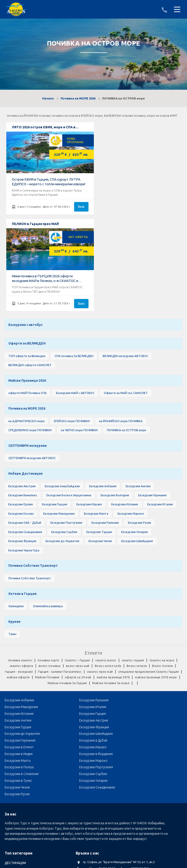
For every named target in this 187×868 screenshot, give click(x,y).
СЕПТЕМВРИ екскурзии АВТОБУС (32, 367)
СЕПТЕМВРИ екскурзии (27, 354)
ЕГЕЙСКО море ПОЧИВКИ (72, 329)
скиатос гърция (134, 576)
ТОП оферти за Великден (27, 261)
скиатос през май (133, 588)
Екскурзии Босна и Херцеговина (69, 406)
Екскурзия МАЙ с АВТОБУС (75, 300)
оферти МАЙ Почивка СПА (27, 300)
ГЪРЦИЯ (11, 770)
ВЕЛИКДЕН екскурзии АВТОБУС (125, 261)
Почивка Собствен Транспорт (33, 479)
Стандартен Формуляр (121, 831)
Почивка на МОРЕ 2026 (78, 98)
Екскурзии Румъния (105, 434)
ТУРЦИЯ (11, 777)
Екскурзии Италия (160, 415)
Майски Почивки (123, 594)
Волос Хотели (163, 582)
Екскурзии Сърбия (64, 444)
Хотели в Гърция (22, 508)
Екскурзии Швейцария (137, 453)
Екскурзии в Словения (81, 668)
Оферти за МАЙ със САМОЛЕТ (126, 300)
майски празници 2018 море (66, 600)
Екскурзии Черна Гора (24, 463)
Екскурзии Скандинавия (25, 444)
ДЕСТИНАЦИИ (15, 750)
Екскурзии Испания (124, 415)
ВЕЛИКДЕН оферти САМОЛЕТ (30, 271)
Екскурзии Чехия (100, 453)
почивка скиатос (19, 576)
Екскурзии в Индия (78, 655)
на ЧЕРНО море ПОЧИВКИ (79, 338)
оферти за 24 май (155, 594)
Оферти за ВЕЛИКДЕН (27, 248)
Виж (78, 207)
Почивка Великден (19, 796)
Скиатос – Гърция (77, 576)
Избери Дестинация (25, 383)
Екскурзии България (115, 406)
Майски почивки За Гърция (114, 600)
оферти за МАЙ (16, 803)
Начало (48, 98)
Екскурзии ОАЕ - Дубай (25, 434)
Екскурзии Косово (21, 425)
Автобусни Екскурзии (21, 816)
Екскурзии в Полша (138, 661)
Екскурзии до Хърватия (62, 453)
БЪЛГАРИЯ (13, 763)
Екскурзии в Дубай (78, 648)
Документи (40, 831)
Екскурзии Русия (139, 434)
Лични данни (63, 831)
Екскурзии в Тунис (18, 675)
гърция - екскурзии (50, 588)
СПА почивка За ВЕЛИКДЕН (74, 261)
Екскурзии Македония (59, 425)
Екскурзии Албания (103, 396)
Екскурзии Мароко (131, 425)
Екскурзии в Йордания (140, 655)
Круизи (14, 537)
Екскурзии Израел (89, 415)
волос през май (78, 582)
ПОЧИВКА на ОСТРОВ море (126, 338)
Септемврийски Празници (25, 809)
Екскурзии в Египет (138, 648)
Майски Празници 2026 (27, 287)
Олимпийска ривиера (48, 521)
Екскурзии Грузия (20, 415)
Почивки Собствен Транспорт (30, 492)
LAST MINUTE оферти (21, 790)
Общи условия (88, 831)
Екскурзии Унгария (134, 444)
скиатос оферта (20, 582)
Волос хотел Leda (108, 582)
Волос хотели (137, 582)
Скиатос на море (164, 576)
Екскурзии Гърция (54, 415)
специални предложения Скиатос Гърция (45, 594)
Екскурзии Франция (22, 453)
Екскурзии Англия (138, 396)
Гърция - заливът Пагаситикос (92, 588)
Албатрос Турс (16, 831)
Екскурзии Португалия (66, 434)
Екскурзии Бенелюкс (23, 406)
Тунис (12, 550)
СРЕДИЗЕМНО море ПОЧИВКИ (30, 338)
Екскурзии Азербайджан (62, 396)
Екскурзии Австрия (22, 396)
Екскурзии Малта (96, 425)
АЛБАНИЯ (12, 757)
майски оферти (93, 594)
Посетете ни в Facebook (100, 784)
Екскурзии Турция (99, 444)
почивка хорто (48, 576)
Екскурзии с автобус (25, 228)
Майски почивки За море (159, 600)
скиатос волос (106, 576)
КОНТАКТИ (151, 831)
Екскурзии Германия (152, 406)
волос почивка (49, 582)
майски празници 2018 (22, 600)
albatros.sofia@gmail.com (101, 762)
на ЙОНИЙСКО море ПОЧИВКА (121, 329)
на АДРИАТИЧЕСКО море (26, 329)
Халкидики (16, 521)
